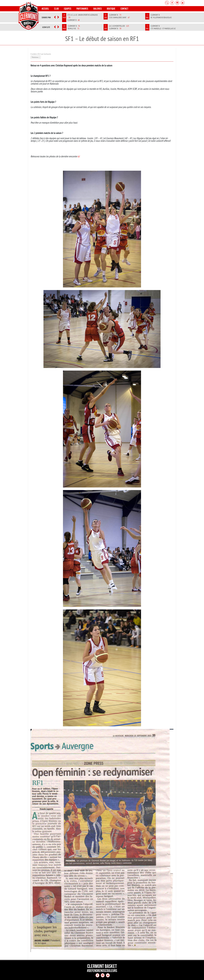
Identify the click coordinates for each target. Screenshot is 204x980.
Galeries (97, 9)
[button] (55, 18)
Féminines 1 (36, 57)
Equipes (68, 9)
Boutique (111, 9)
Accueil (45, 9)
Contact (124, 9)
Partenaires (82, 9)
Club (56, 9)
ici (79, 156)
